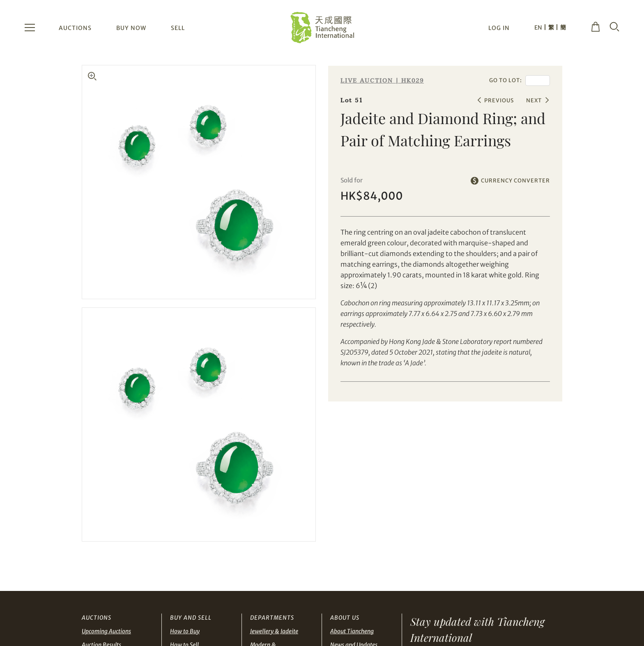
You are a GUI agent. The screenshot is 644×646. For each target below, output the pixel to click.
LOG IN (499, 28)
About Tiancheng (352, 631)
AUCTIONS (75, 28)
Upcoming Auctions (106, 631)
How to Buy (185, 631)
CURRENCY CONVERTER (515, 181)
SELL (178, 28)
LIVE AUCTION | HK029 (382, 81)
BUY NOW (131, 28)
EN (538, 28)
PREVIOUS (499, 100)
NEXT (534, 100)
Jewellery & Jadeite (274, 631)
